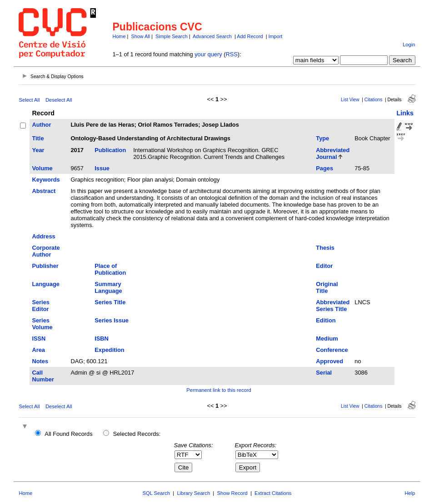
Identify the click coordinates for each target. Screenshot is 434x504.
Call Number (43, 376)
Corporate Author (46, 251)
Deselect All (59, 100)
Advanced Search (212, 36)
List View (350, 100)
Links (405, 113)
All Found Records (68, 434)
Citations (374, 100)
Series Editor (40, 306)
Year (38, 150)
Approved (329, 361)
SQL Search (157, 493)
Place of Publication (110, 269)
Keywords (46, 180)
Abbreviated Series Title (333, 306)
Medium (327, 338)
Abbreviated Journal (333, 153)
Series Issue (112, 320)
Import (276, 36)
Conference (332, 350)
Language (45, 284)
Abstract (44, 191)
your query (208, 54)
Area (38, 350)
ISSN (39, 338)
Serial (324, 373)
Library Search (193, 493)
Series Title (110, 302)
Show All (140, 36)
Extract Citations (273, 493)
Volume (42, 168)
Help (410, 493)
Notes (40, 361)
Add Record (250, 36)
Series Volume (42, 324)
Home (119, 36)
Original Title (327, 287)
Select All (29, 100)
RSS (231, 54)
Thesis (325, 248)
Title (38, 138)
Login (409, 44)
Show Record (232, 493)
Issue (102, 168)
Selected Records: (137, 434)
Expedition (109, 350)
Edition (326, 320)
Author (41, 125)
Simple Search (172, 36)
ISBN (102, 338)
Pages (324, 168)
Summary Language (108, 287)
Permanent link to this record (219, 390)
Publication (110, 150)
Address (43, 236)
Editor (324, 266)
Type (322, 138)
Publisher (45, 266)
